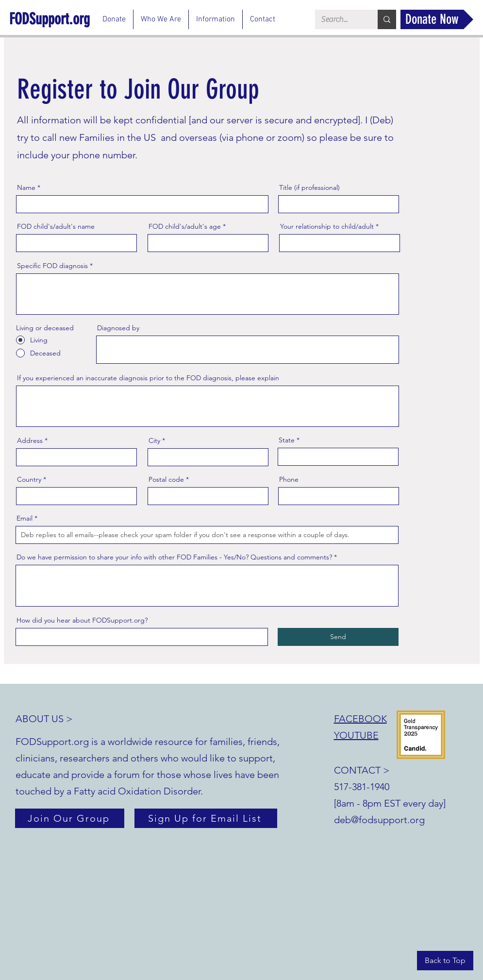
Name (26, 187)
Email (25, 518)
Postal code (166, 479)
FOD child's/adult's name (56, 226)
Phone (289, 479)
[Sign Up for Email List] (206, 818)
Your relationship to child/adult (327, 226)
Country (29, 479)
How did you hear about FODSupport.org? (82, 620)
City (154, 440)
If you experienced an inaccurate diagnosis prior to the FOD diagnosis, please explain (148, 378)
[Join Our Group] (70, 818)
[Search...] (339, 19)
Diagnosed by (118, 328)
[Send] (338, 637)
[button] (161, 19)
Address (30, 440)
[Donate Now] (437, 19)
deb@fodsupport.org (379, 820)
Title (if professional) (309, 187)
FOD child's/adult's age (185, 226)
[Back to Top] (445, 961)
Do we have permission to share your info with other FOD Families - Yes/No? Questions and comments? (174, 557)
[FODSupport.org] (52, 19)
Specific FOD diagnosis (52, 266)
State (287, 440)
